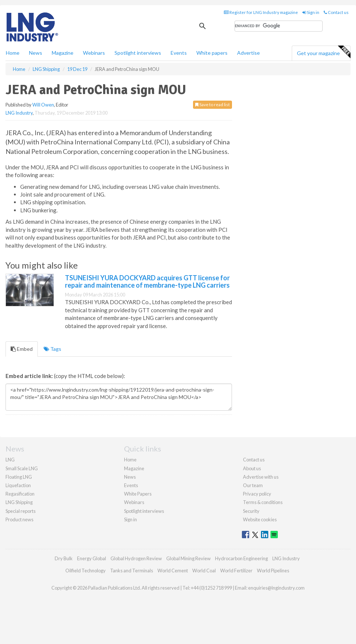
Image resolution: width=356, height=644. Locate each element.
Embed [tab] (22, 349)
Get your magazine (324, 52)
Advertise (248, 53)
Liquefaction (18, 485)
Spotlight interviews (138, 53)
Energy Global (92, 558)
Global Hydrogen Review (136, 558)
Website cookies (260, 519)
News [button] (36, 53)
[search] (279, 26)
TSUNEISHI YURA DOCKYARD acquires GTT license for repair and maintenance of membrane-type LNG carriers (147, 281)
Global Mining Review (188, 558)
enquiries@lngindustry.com (276, 588)
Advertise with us (261, 477)
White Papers (138, 494)
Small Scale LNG (22, 468)
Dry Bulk (64, 558)
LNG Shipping (19, 502)
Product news (19, 519)
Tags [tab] (52, 349)
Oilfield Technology (86, 571)
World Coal (204, 571)
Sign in (311, 12)
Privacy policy (257, 494)
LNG (10, 460)
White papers (212, 53)
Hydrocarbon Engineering (241, 558)
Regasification (20, 494)
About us (252, 468)
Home (13, 53)
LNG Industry (19, 113)
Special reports (21, 511)
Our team (253, 485)
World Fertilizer (236, 571)
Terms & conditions (263, 502)
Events (179, 53)
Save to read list (212, 105)
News (130, 477)
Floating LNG (19, 477)
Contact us (336, 12)
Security (251, 511)
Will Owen (43, 105)
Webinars (94, 53)
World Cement (173, 571)
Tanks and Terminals (132, 571)
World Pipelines (273, 571)
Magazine (63, 53)
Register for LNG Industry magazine (261, 12)
